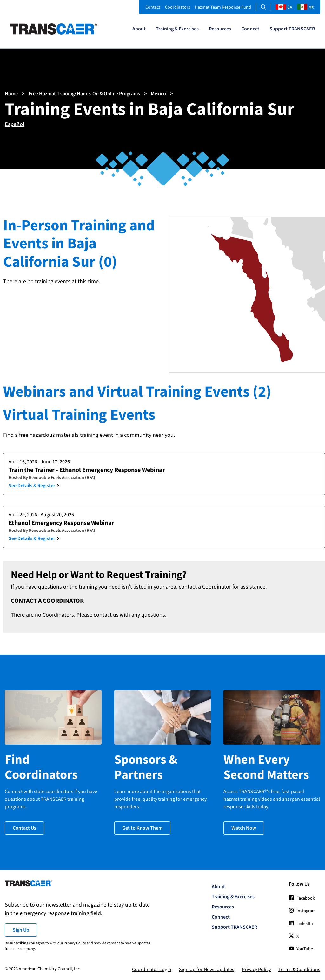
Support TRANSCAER (292, 29)
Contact (153, 7)
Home (11, 94)
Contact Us (24, 827)
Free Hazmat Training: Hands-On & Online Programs (84, 94)
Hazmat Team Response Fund (223, 7)
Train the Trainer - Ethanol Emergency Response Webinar (87, 470)
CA (284, 7)
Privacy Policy (75, 942)
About (139, 29)
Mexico (158, 94)
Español (15, 124)
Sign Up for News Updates (207, 969)
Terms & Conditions (299, 969)
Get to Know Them (142, 827)
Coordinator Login (152, 969)
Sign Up (21, 929)
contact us (106, 615)
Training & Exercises (177, 29)
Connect (250, 29)
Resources (220, 29)
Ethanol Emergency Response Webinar (61, 523)
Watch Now (244, 827)
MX (305, 7)
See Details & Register (32, 486)
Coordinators (178, 7)
